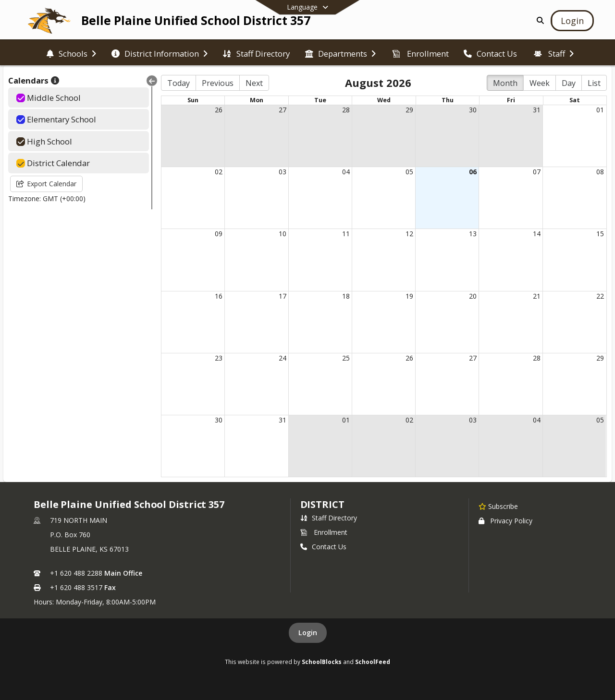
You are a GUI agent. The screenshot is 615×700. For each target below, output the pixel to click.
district (322, 504)
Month (505, 83)
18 (346, 296)
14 (537, 234)
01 (600, 110)
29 (409, 110)
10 (283, 234)
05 (409, 172)
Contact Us (323, 547)
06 (473, 172)
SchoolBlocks (322, 662)
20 (473, 296)
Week (540, 83)
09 (219, 234)
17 (283, 296)
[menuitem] (71, 53)
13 (473, 234)
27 (283, 110)
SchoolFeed (373, 662)
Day (569, 83)
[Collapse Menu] (152, 81)
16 (219, 296)
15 (600, 234)
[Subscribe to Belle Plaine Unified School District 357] (498, 506)
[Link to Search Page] (538, 20)
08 (600, 172)
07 (537, 172)
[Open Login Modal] (572, 21)
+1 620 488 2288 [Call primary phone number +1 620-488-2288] (76, 573)
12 (409, 234)
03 (283, 172)
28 (346, 110)
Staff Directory (329, 518)
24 (283, 358)
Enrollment (324, 532)
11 (346, 234)
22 (600, 296)
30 (473, 110)
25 (346, 358)
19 (409, 296)
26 (219, 110)
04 (346, 172)
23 (219, 358)
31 (537, 110)
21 (537, 296)
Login (308, 633)
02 (219, 172)
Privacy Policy (505, 521)
